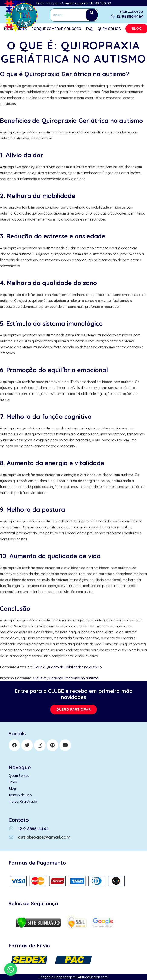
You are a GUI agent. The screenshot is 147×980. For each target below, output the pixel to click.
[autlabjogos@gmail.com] (13, 837)
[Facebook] (14, 745)
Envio (13, 782)
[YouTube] (65, 745)
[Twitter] (27, 745)
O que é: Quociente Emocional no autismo (66, 678)
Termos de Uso (20, 795)
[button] (11, 969)
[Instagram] (40, 745)
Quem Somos (19, 776)
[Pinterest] (52, 745)
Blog (12, 789)
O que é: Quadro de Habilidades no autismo (67, 667)
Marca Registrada (23, 801)
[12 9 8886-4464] (13, 829)
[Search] (92, 15)
